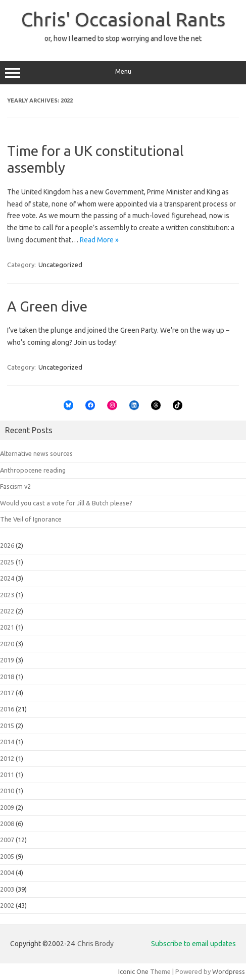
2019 (7, 660)
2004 (7, 872)
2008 (7, 823)
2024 (7, 578)
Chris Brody (95, 944)
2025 (7, 562)
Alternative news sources (36, 453)
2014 (7, 742)
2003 (7, 889)
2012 (7, 758)
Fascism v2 (15, 486)
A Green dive (47, 306)
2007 (7, 840)
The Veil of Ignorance (31, 519)
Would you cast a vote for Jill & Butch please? (66, 503)
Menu (123, 73)
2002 (7, 905)
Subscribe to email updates (193, 944)
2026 (7, 545)
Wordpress (229, 971)
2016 (7, 709)
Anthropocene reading (33, 470)
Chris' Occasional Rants (123, 19)
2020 (7, 644)
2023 (7, 595)
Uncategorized (60, 265)
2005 (7, 856)
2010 (7, 791)
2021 (7, 627)
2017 (7, 693)
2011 (7, 775)
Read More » (99, 240)
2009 (7, 807)
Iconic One (133, 971)
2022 (7, 611)
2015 (7, 726)
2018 (7, 677)
